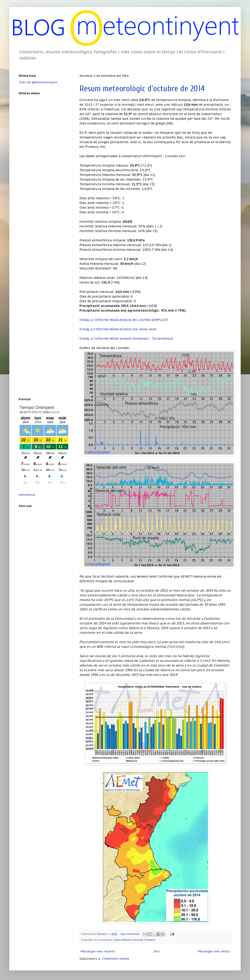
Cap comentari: (130, 934)
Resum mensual (133, 940)
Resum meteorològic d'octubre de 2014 (142, 89)
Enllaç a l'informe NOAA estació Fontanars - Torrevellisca (126, 338)
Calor (117, 940)
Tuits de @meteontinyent (38, 82)
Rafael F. (103, 934)
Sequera (150, 940)
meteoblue (27, 495)
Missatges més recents (98, 951)
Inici (157, 951)
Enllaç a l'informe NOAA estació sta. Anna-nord (118, 329)
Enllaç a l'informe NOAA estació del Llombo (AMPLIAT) (124, 320)
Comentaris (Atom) (116, 959)
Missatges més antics (214, 951)
